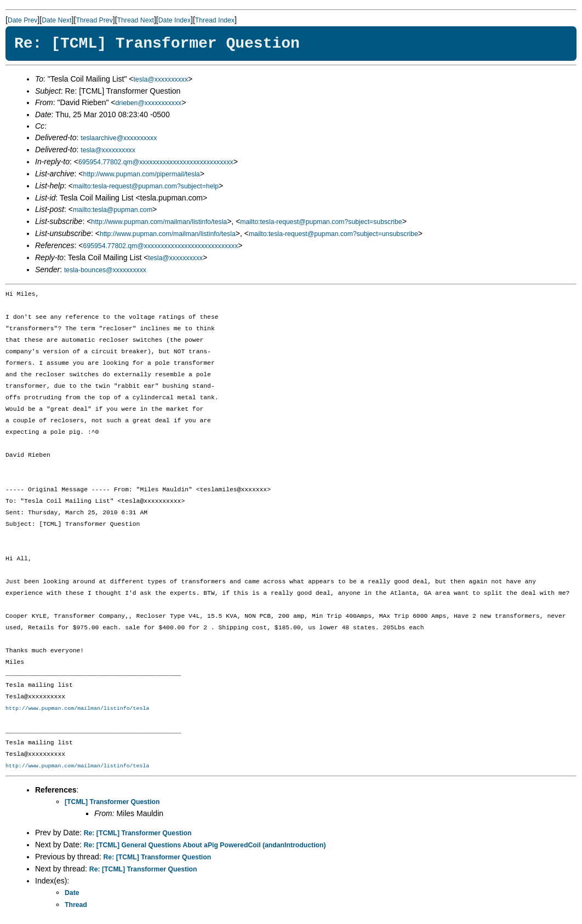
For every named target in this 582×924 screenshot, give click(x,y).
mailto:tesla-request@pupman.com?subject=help (146, 186)
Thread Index (215, 20)
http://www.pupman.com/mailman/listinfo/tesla (159, 222)
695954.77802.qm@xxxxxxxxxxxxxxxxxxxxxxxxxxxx (156, 162)
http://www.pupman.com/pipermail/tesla (142, 174)
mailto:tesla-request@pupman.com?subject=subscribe (321, 222)
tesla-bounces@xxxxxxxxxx (105, 270)
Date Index (175, 20)
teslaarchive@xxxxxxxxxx (119, 138)
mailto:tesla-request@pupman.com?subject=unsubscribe (333, 234)
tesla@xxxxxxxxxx (161, 79)
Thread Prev (94, 20)
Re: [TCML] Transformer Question (138, 833)
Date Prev (22, 20)
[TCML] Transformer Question (112, 802)
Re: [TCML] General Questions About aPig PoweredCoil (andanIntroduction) (205, 845)
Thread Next (136, 20)
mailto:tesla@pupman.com (113, 210)
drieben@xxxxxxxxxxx (149, 103)
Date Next (56, 20)
